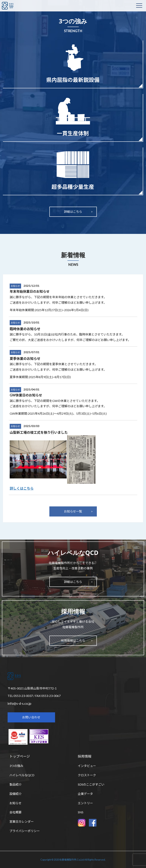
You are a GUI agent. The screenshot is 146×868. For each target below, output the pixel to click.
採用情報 (85, 756)
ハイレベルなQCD (22, 775)
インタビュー (87, 766)
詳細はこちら (73, 212)
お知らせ (15, 286)
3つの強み (16, 766)
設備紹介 (16, 794)
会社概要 (16, 812)
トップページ (20, 756)
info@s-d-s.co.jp (19, 703)
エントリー (85, 803)
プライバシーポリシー (25, 831)
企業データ (85, 794)
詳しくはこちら (22, 488)
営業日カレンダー (22, 821)
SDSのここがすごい (91, 784)
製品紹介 (16, 784)
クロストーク (87, 775)
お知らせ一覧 (73, 511)
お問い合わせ (31, 717)
